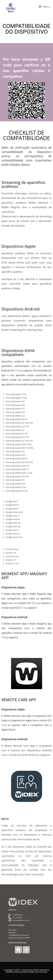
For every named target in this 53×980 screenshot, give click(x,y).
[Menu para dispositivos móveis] (45, 7)
